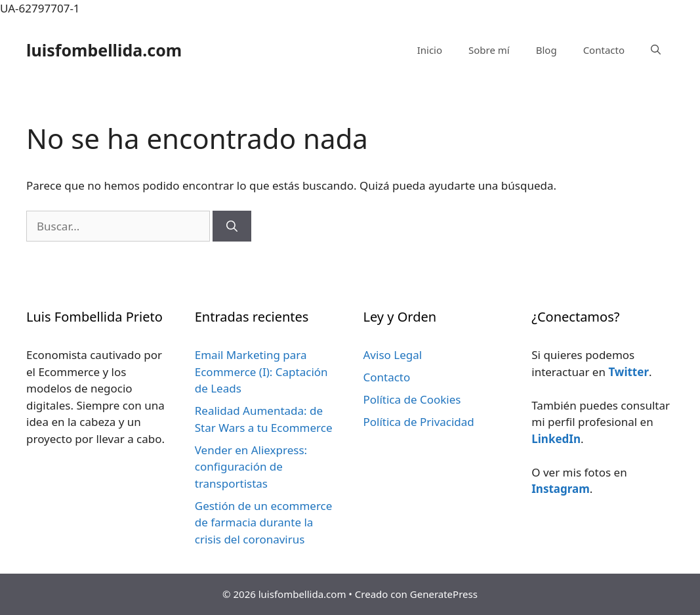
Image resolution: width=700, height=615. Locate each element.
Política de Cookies (412, 399)
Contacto (604, 50)
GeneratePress (444, 594)
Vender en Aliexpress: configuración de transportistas (251, 467)
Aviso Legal (393, 355)
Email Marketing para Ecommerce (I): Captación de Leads (261, 371)
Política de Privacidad (419, 422)
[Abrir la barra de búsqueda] (656, 50)
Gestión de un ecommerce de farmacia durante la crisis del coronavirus (264, 522)
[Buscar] (232, 226)
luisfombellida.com (104, 50)
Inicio (430, 50)
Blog (546, 50)
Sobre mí (489, 50)
